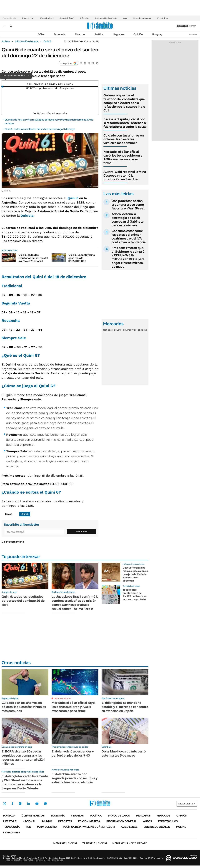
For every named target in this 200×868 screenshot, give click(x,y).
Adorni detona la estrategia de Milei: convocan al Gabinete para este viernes (128, 220)
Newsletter (193, 34)
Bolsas (118, 330)
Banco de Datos (119, 816)
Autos (147, 821)
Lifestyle (10, 821)
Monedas (108, 330)
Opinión (138, 34)
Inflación (84, 18)
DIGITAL (65, 843)
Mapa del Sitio (47, 827)
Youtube (37, 804)
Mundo (47, 821)
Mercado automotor (142, 18)
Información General (27, 41)
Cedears (142, 330)
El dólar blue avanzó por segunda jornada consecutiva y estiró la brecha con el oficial (75, 778)
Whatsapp (45, 804)
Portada (9, 816)
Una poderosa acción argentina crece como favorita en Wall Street (128, 205)
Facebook (12, 804)
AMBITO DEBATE (130, 843)
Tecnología (11, 827)
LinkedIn (28, 804)
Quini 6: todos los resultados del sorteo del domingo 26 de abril (23, 601)
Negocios (118, 34)
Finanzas (80, 34)
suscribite (182, 26)
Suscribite (82, 531)
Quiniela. (27, 216)
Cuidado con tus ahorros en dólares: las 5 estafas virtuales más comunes (124, 139)
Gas (125, 18)
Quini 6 (47, 41)
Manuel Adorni (47, 18)
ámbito (6, 41)
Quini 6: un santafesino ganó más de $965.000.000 (82, 258)
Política (99, 34)
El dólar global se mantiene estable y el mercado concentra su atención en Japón (125, 707)
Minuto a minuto (63, 698)
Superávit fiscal (67, 18)
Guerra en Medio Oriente (106, 18)
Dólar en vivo (28, 18)
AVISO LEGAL (129, 827)
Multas (181, 827)
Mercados (143, 816)
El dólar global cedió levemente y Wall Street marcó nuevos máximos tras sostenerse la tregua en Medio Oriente (25, 782)
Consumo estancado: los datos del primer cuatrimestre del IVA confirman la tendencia (129, 237)
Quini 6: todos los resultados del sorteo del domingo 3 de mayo (40, 129)
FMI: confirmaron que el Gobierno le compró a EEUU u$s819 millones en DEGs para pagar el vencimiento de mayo (128, 257)
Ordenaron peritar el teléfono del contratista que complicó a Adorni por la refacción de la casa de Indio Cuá (124, 103)
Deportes (65, 821)
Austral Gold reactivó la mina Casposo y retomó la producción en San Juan (125, 175)
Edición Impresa (89, 821)
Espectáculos (168, 821)
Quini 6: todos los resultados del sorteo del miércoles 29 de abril (33, 258)
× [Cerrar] (29, 75)
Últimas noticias (33, 816)
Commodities (130, 330)
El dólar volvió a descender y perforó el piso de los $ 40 (73, 753)
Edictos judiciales (157, 827)
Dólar (41, 34)
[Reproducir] (50, 82)
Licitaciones (12, 833)
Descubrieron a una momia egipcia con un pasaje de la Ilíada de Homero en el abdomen (135, 574)
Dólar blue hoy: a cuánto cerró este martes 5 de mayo (124, 753)
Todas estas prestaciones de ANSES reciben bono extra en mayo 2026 (135, 595)
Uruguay (157, 34)
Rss (28, 827)
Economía (60, 34)
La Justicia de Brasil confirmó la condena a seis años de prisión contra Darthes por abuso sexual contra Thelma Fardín (75, 603)
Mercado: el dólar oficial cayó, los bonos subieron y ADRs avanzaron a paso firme (123, 157)
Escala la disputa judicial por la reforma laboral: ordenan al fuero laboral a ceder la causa (125, 123)
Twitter (5, 804)
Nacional (29, 821)
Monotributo (163, 18)
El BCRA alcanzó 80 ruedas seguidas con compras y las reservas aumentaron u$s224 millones (23, 757)
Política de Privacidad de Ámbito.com (89, 827)
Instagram (20, 804)
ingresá (193, 26)
